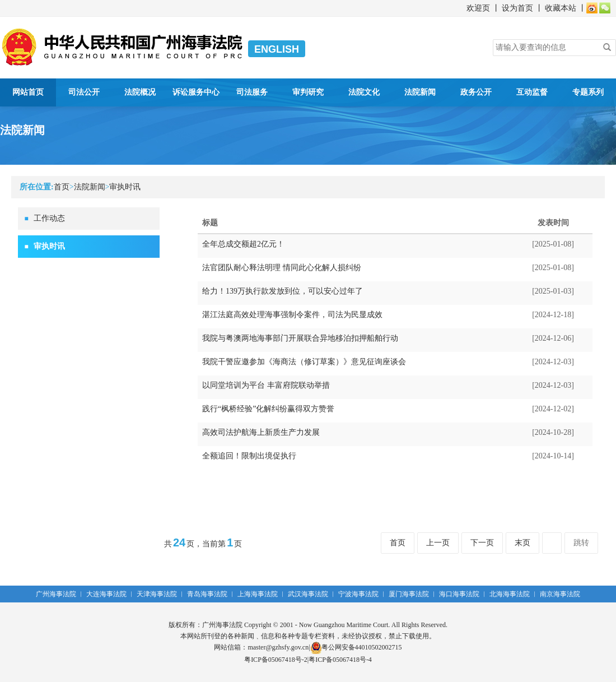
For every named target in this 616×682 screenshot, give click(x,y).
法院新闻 (420, 92)
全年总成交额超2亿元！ (243, 244)
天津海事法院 (157, 594)
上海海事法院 (258, 594)
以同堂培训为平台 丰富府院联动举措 (266, 385)
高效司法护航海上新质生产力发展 (261, 432)
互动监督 (532, 92)
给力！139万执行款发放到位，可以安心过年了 (283, 291)
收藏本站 (561, 8)
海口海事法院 (459, 594)
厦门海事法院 (409, 594)
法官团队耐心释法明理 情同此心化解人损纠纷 (282, 268)
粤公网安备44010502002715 (356, 647)
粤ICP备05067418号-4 (340, 660)
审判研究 (308, 92)
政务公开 (476, 92)
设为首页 (517, 8)
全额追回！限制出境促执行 (249, 456)
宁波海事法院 (358, 594)
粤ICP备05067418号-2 (276, 660)
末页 (522, 543)
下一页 (482, 543)
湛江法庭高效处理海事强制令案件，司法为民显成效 (292, 315)
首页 (62, 187)
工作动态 (49, 218)
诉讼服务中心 (196, 92)
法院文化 (364, 92)
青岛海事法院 (207, 594)
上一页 (438, 543)
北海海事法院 (510, 594)
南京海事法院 (560, 594)
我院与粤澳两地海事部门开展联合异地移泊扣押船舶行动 (300, 338)
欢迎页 (478, 8)
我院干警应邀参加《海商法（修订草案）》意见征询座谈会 (304, 362)
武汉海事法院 (308, 594)
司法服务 (252, 92)
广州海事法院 (56, 594)
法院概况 (140, 92)
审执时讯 (125, 187)
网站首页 (28, 92)
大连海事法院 (106, 594)
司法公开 (84, 92)
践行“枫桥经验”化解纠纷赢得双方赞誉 (268, 409)
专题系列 (588, 92)
